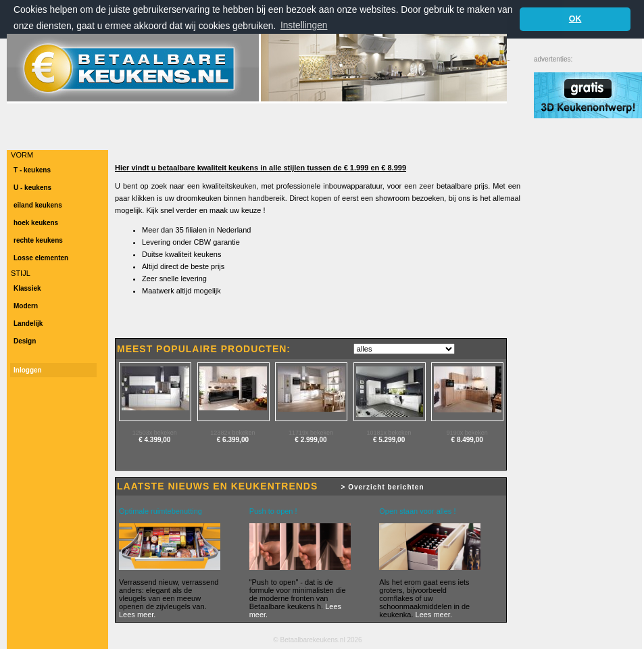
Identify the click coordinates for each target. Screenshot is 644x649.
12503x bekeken (155, 433)
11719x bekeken (311, 433)
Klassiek (27, 288)
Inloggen (28, 370)
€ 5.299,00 (389, 440)
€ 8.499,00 (467, 440)
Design (25, 341)
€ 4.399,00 (154, 440)
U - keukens (32, 188)
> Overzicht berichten (383, 487)
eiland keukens (38, 205)
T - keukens (32, 170)
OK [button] (575, 19)
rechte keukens (38, 240)
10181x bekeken (389, 433)
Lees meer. (137, 615)
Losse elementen (41, 258)
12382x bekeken (232, 433)
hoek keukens (36, 223)
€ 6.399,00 (233, 440)
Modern (26, 306)
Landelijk (28, 323)
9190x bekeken (467, 433)
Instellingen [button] (304, 25)
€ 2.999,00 (311, 440)
